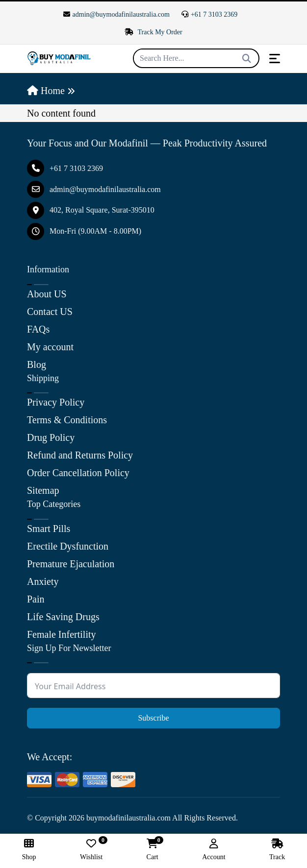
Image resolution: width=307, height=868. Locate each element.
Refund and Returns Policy (80, 455)
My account (50, 347)
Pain (36, 599)
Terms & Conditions (67, 420)
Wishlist (91, 850)
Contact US (50, 312)
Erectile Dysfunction (68, 546)
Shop (29, 850)
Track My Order (153, 32)
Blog (37, 364)
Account (214, 850)
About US (47, 294)
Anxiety (43, 581)
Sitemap (43, 490)
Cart (153, 850)
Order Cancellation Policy (78, 473)
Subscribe (153, 718)
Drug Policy (51, 437)
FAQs (38, 329)
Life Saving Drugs (63, 617)
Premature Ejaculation (71, 564)
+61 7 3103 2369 (209, 14)
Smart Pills (49, 529)
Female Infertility (62, 634)
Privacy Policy (56, 402)
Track (277, 850)
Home (46, 91)
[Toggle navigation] (275, 59)
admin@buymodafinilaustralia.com (116, 14)
